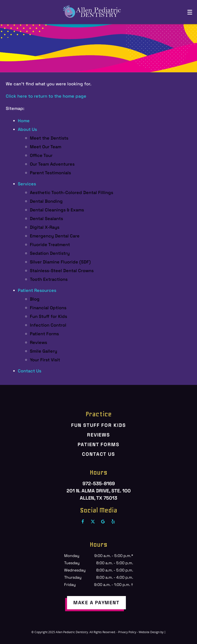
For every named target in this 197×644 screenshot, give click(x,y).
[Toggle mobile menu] (190, 12)
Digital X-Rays (45, 227)
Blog (35, 299)
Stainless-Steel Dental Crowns (62, 271)
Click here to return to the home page (46, 96)
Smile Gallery (44, 351)
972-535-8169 (99, 483)
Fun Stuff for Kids (48, 316)
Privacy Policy (127, 632)
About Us (27, 129)
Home (24, 121)
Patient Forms (44, 334)
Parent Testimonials (50, 173)
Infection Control (48, 325)
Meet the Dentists (49, 138)
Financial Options (48, 308)
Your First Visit (45, 360)
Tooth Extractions (49, 279)
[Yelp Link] (113, 522)
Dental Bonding (46, 201)
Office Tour (41, 155)
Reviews (38, 342)
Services (27, 184)
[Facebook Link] (83, 522)
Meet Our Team (46, 147)
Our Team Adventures (52, 164)
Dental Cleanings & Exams (57, 210)
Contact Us (30, 371)
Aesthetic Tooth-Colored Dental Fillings (71, 192)
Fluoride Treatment (50, 245)
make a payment (96, 603)
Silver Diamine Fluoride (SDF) (60, 262)
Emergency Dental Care (55, 236)
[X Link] (93, 522)
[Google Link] (103, 522)
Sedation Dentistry (50, 253)
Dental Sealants (46, 218)
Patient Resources (37, 290)
